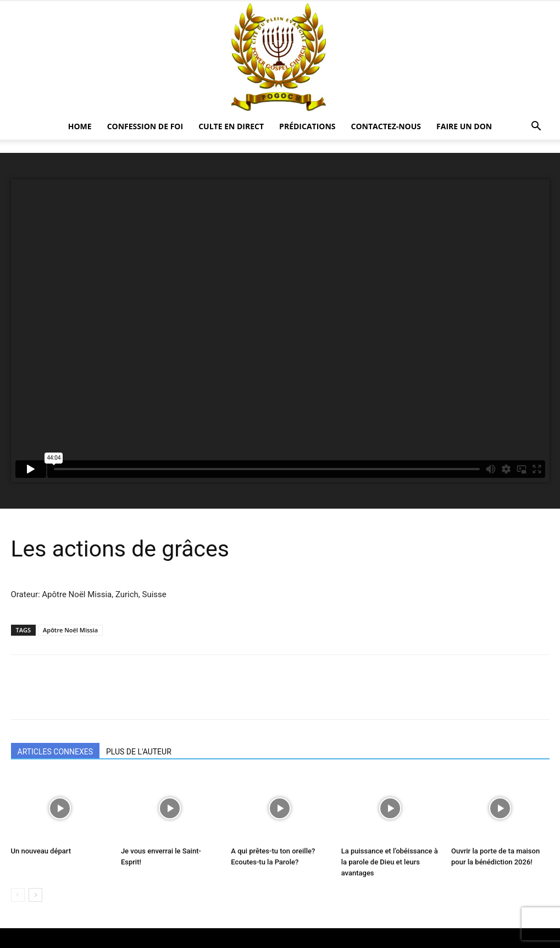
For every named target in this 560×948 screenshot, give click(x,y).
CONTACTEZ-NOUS (386, 126)
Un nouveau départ (41, 851)
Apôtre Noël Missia (70, 630)
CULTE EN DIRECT (231, 126)
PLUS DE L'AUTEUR (139, 752)
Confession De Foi (145, 126)
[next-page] (35, 895)
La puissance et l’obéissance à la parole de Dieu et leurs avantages (390, 862)
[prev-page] (18, 895)
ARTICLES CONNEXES (56, 752)
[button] (536, 127)
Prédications (307, 126)
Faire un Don (464, 126)
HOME (80, 126)
